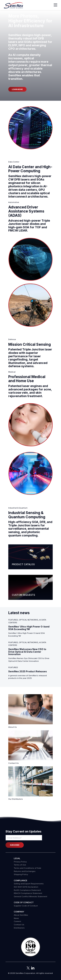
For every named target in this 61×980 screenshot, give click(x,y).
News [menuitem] (16, 918)
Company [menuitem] (19, 912)
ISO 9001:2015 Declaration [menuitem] (26, 887)
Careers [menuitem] (17, 921)
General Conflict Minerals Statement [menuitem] (30, 896)
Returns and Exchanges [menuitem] (25, 871)
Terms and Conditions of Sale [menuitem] (27, 868)
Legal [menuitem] (17, 858)
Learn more (17, 89)
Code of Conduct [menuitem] (24, 902)
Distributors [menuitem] (19, 928)
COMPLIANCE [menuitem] (20, 880)
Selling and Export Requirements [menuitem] (29, 884)
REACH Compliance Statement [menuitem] (28, 893)
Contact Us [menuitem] (19, 925)
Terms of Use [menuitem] (20, 865)
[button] (31, 947)
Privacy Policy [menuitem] (20, 862)
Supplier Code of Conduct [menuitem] (26, 906)
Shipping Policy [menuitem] (21, 874)
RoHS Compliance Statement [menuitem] (27, 890)
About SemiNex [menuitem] (21, 915)
